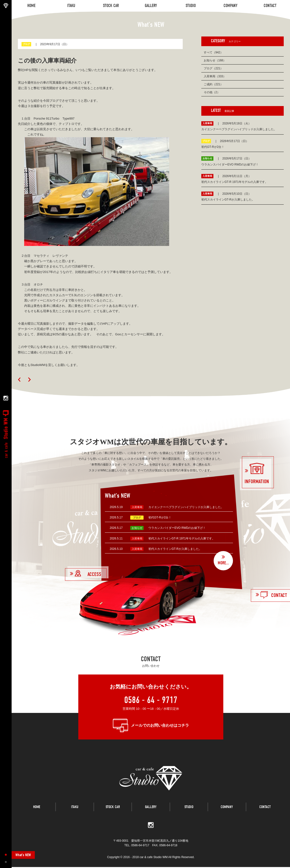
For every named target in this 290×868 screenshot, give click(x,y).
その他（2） (212, 92)
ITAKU (75, 809)
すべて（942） (213, 52)
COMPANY (227, 809)
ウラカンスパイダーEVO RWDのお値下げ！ (177, 528)
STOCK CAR (113, 809)
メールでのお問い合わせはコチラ (160, 725)
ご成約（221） (213, 84)
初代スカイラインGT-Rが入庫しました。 (175, 549)
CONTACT (265, 809)
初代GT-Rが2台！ (160, 517)
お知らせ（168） (215, 60)
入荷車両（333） (215, 76)
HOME (37, 809)
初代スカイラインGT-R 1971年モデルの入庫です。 (182, 538)
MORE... (223, 563)
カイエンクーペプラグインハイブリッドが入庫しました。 (186, 507)
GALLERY (151, 809)
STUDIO (189, 809)
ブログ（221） (213, 68)
